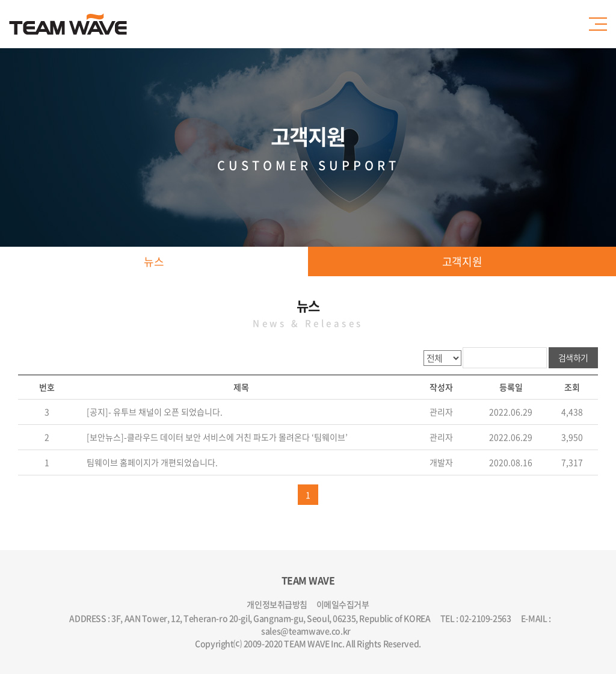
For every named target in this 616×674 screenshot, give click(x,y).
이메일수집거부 (343, 604)
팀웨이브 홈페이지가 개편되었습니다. (151, 462)
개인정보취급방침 (277, 604)
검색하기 (573, 357)
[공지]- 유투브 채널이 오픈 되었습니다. (154, 412)
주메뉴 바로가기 (0, 0)
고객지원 (462, 261)
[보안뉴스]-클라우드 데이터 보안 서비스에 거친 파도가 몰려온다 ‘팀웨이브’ (216, 437)
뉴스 (154, 261)
